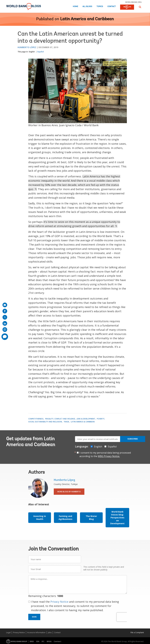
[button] (140, 7)
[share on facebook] (5, 311)
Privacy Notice (59, 602)
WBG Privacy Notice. (109, 456)
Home (75, 7)
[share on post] (5, 317)
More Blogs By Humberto (69, 492)
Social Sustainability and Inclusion (45, 422)
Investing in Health (40, 518)
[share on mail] (5, 305)
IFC (43, 641)
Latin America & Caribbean (83, 422)
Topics (100, 7)
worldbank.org (133, 2)
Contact (112, 7)
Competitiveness (36, 419)
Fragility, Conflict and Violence (60, 419)
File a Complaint (137, 632)
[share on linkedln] (5, 323)
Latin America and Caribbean (87, 19)
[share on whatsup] (5, 330)
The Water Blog (91, 518)
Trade (66, 422)
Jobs (50, 632)
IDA (38, 641)
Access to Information (36, 632)
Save (34, 617)
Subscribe (133, 439)
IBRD (32, 641)
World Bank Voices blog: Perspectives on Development (117, 518)
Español (41, 52)
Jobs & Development (86, 419)
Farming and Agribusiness (65, 518)
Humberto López (27, 47)
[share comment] (5, 337)
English (32, 52)
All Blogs (87, 7)
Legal (8, 632)
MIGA (49, 641)
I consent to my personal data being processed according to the (105, 454)
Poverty (101, 419)
